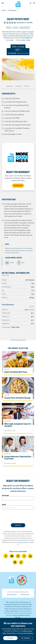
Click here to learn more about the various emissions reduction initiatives (18, 613)
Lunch (15, 28)
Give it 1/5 (5, 23)
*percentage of (11, 327)
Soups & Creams (25, 28)
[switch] (18, 52)
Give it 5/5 (15, 23)
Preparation (19, 86)
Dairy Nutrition (12, 594)
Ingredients (10, 86)
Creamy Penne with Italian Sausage (17, 398)
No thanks (26, 638)
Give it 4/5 (12, 23)
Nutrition (27, 86)
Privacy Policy (11, 633)
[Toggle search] (34, 3)
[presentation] (18, 516)
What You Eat (25, 594)
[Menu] (3, 3)
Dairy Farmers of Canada (18, 4)
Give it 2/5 (7, 23)
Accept (10, 638)
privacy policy (23, 542)
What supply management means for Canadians (18, 425)
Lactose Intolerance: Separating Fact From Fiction (18, 457)
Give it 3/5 (10, 23)
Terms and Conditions (26, 633)
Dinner (9, 28)
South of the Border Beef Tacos (16, 372)
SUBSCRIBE (18, 186)
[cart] (30, 3)
